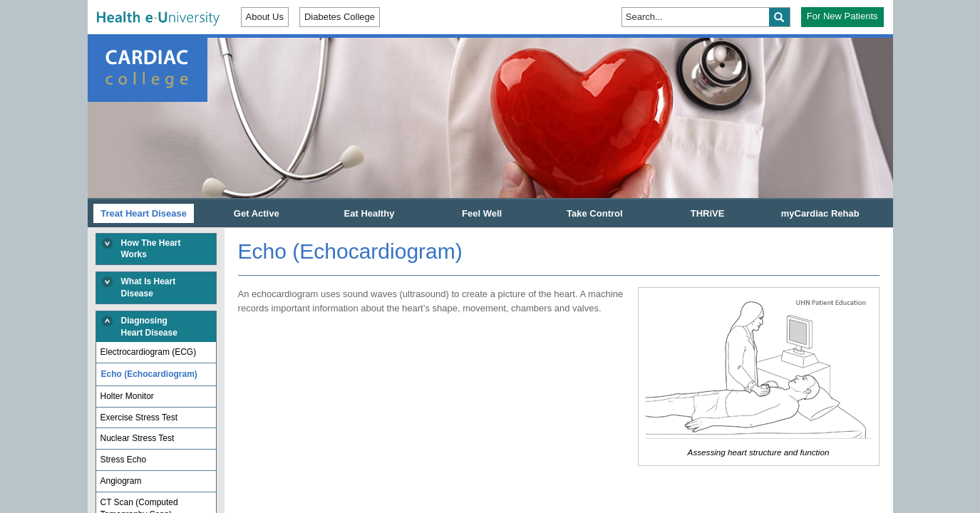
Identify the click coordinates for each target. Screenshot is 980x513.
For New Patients (842, 16)
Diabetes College (340, 17)
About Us (265, 17)
